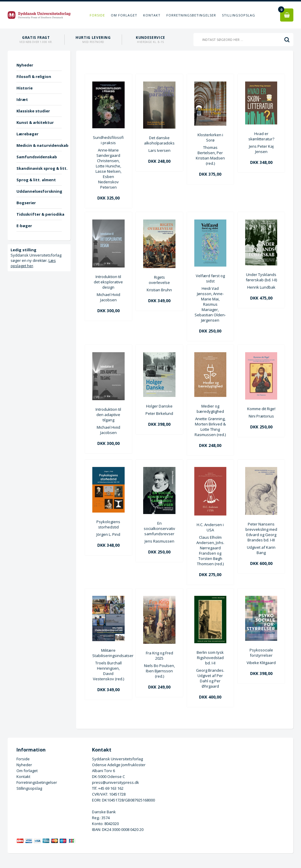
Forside (97, 15)
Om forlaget (124, 15)
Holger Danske (159, 406)
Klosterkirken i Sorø (210, 137)
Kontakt (152, 15)
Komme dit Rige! (261, 409)
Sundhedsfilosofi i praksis (108, 140)
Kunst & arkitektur (35, 122)
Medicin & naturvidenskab (39, 145)
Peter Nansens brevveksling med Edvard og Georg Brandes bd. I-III (261, 532)
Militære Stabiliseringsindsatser (108, 653)
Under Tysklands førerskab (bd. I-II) (261, 277)
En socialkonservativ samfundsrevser (159, 528)
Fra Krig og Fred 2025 (159, 656)
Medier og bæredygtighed (210, 409)
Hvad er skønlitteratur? (261, 136)
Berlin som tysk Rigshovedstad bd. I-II (210, 658)
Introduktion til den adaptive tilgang (108, 415)
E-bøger (24, 226)
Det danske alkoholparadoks (159, 140)
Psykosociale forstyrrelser (261, 653)
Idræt (22, 99)
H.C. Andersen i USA (210, 527)
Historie (25, 88)
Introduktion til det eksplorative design (108, 282)
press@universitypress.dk (116, 782)
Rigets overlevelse (159, 280)
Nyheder (25, 65)
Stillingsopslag (239, 15)
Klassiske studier (33, 111)
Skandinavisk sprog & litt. (39, 168)
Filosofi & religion (34, 77)
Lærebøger (27, 134)
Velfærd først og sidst (210, 278)
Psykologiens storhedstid (108, 524)
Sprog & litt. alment (36, 180)
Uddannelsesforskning (39, 191)
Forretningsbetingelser (191, 15)
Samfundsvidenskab (37, 157)
